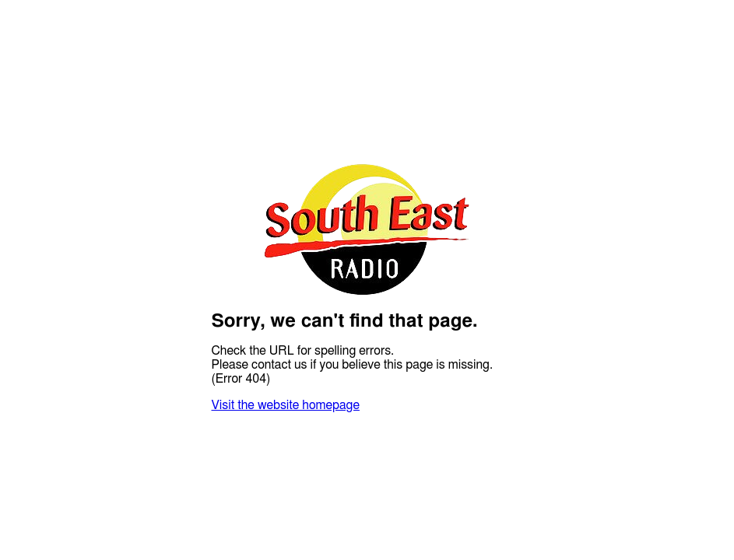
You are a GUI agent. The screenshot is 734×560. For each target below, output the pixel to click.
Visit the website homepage (286, 405)
